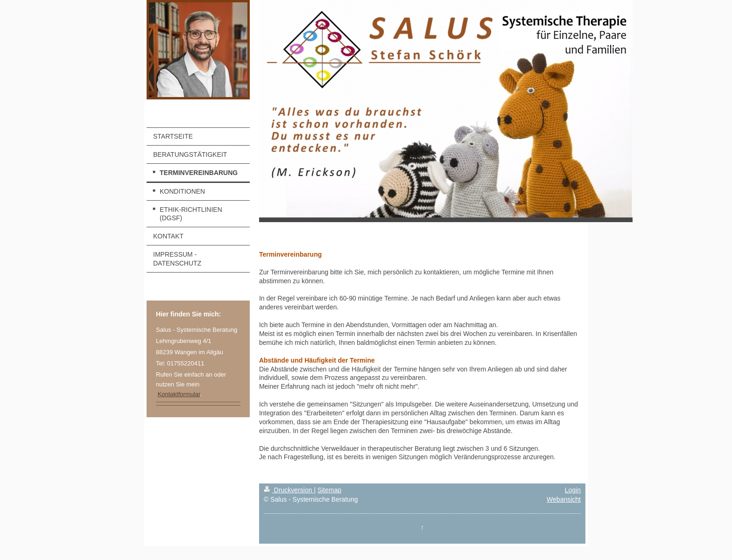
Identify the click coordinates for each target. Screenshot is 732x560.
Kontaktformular (179, 394)
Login (573, 490)
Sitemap (329, 490)
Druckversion (289, 490)
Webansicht (564, 499)
